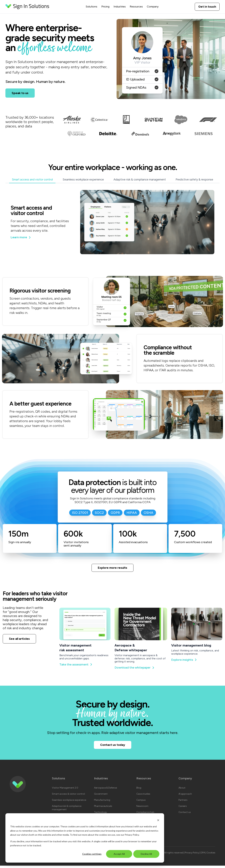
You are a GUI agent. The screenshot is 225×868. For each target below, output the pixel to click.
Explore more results (112, 568)
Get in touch (207, 7)
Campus (141, 802)
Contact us (185, 815)
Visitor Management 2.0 (65, 790)
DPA (203, 855)
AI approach (185, 796)
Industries (120, 7)
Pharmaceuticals (103, 808)
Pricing (105, 7)
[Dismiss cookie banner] (158, 820)
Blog (139, 790)
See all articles (19, 640)
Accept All (119, 854)
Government (101, 796)
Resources (136, 7)
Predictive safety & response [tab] (194, 180)
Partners (183, 802)
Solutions (92, 7)
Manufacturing (102, 802)
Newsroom (142, 808)
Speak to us (20, 93)
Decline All (146, 854)
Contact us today (113, 747)
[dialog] (85, 838)
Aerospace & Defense (105, 790)
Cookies (211, 855)
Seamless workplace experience (69, 802)
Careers (183, 808)
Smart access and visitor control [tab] (32, 180)
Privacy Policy (132, 835)
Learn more (21, 237)
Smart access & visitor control (68, 796)
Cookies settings (92, 854)
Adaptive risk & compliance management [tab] (140, 180)
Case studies (143, 796)
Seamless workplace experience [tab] (83, 180)
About (182, 790)
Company (153, 7)
